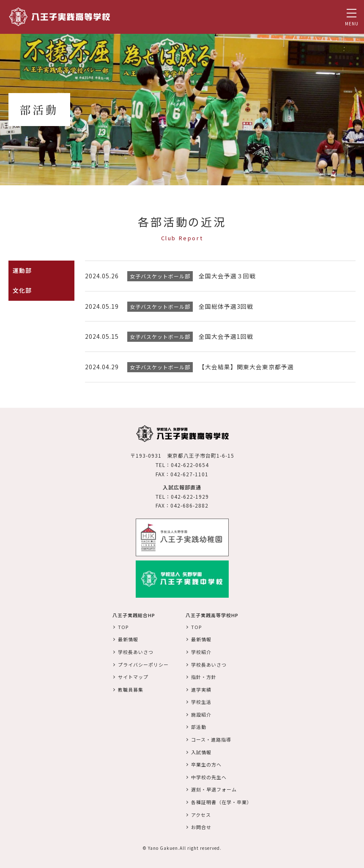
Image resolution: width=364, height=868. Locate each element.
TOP (123, 626)
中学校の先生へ (209, 776)
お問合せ (201, 826)
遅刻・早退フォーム (214, 788)
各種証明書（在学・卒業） (222, 801)
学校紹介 (201, 651)
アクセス (201, 813)
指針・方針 (204, 676)
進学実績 (201, 688)
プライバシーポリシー (143, 663)
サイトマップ (133, 676)
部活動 (199, 726)
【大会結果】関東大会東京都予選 (246, 366)
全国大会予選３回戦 (227, 276)
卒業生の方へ (206, 764)
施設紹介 (201, 713)
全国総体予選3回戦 (226, 306)
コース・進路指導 (211, 738)
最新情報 (128, 638)
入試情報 (201, 751)
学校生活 (201, 701)
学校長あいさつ (136, 651)
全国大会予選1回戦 (226, 336)
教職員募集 (131, 688)
